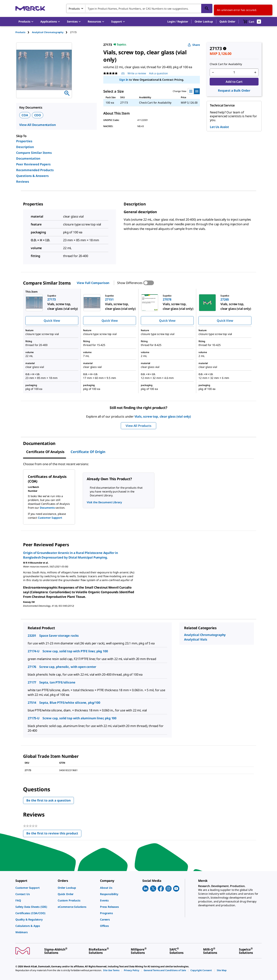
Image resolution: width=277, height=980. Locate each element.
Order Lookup (204, 21)
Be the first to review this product (54, 834)
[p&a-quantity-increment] (255, 72)
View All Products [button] (138, 426)
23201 (32, 636)
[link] (35, 888)
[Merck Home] (30, 8)
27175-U (34, 718)
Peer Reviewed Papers (33, 164)
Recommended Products (35, 170)
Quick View (52, 321)
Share (194, 45)
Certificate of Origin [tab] (88, 452)
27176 (32, 667)
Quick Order (227, 21)
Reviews (23, 182)
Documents (47, 508)
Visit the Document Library (104, 502)
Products (20, 32)
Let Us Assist (219, 127)
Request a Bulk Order (234, 90)
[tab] (24, 32)
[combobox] (139, 8)
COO (38, 115)
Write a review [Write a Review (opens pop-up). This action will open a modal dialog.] (137, 73)
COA (25, 115)
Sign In (124, 80)
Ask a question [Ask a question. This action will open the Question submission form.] (159, 73)
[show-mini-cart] (252, 22)
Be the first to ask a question (48, 800)
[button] (178, 22)
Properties (24, 141)
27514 (32, 703)
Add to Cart (234, 82)
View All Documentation (37, 125)
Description (25, 147)
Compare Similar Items (34, 153)
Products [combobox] (74, 9)
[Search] (207, 8)
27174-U (34, 651)
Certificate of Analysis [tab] (45, 452)
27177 (32, 682)
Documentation (28, 158)
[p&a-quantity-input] (234, 72)
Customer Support (50, 518)
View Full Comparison (93, 283)
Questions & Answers (32, 176)
